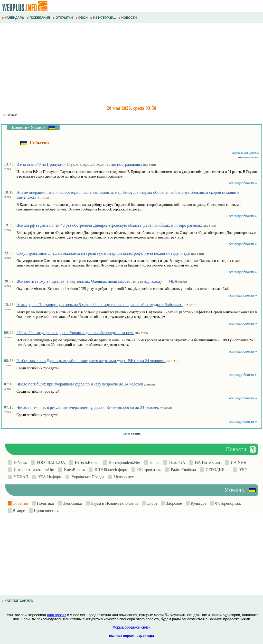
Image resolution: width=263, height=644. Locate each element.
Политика (45, 503)
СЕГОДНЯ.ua (217, 470)
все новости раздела (246, 153)
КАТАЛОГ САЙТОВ (18, 601)
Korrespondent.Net (123, 462)
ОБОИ (82, 18)
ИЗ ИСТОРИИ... (103, 18)
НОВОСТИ (128, 18)
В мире (18, 510)
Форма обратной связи (131, 627)
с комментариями (247, 157)
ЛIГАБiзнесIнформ (110, 470)
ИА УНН (238, 462)
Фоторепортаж (228, 503)
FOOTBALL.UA (50, 462)
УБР (242, 470)
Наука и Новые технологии (114, 503)
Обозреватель (148, 470)
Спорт (152, 503)
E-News (19, 462)
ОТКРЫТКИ (63, 18)
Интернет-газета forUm (33, 470)
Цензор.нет (123, 477)
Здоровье (174, 503)
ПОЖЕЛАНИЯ (39, 18)
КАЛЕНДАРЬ (13, 18)
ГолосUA (176, 462)
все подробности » (243, 183)
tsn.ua (154, 462)
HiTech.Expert (86, 462)
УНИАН (20, 477)
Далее (126, 434)
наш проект (57, 615)
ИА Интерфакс (207, 462)
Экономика (72, 503)
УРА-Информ (49, 477)
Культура (198, 503)
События (20, 503)
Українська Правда (87, 477)
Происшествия (46, 510)
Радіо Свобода (182, 470)
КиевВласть (73, 470)
